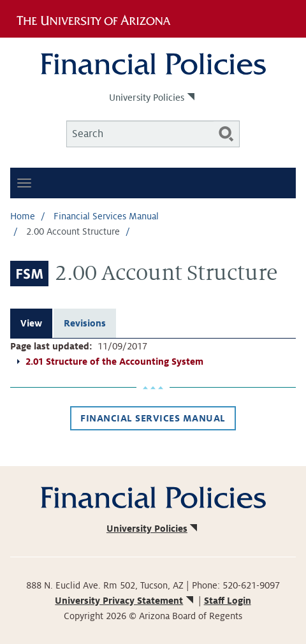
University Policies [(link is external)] (153, 98)
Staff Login (228, 601)
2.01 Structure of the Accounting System (114, 362)
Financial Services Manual (106, 216)
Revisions (85, 323)
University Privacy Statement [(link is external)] (125, 601)
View (31, 323)
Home (23, 216)
